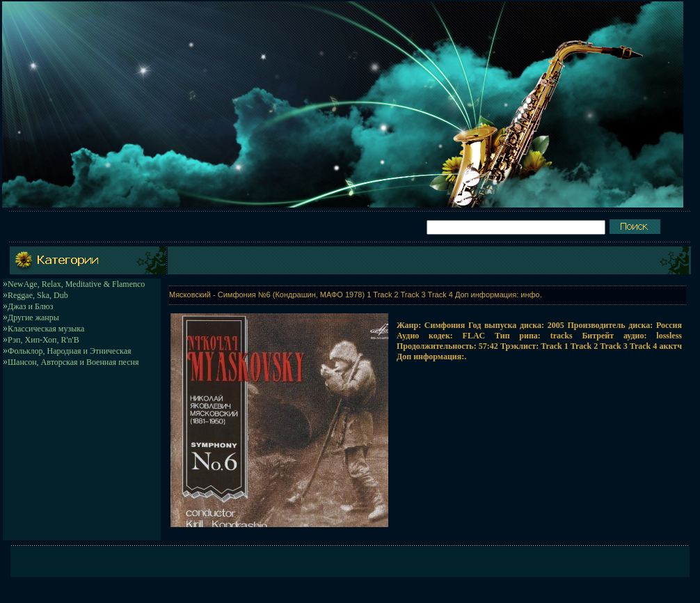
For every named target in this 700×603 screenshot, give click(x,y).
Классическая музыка (46, 329)
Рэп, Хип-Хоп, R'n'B (43, 340)
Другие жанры (33, 318)
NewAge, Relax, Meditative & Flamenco (76, 284)
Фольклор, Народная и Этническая (70, 351)
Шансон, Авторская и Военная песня (73, 362)
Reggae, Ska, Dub (38, 295)
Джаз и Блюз (30, 306)
